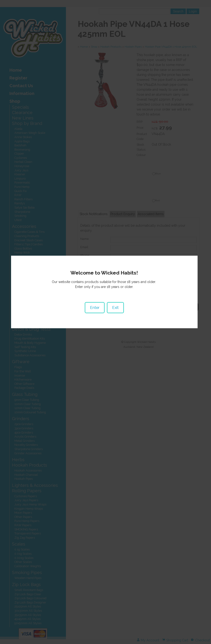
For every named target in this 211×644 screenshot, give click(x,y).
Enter (96, 320)
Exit (116, 320)
